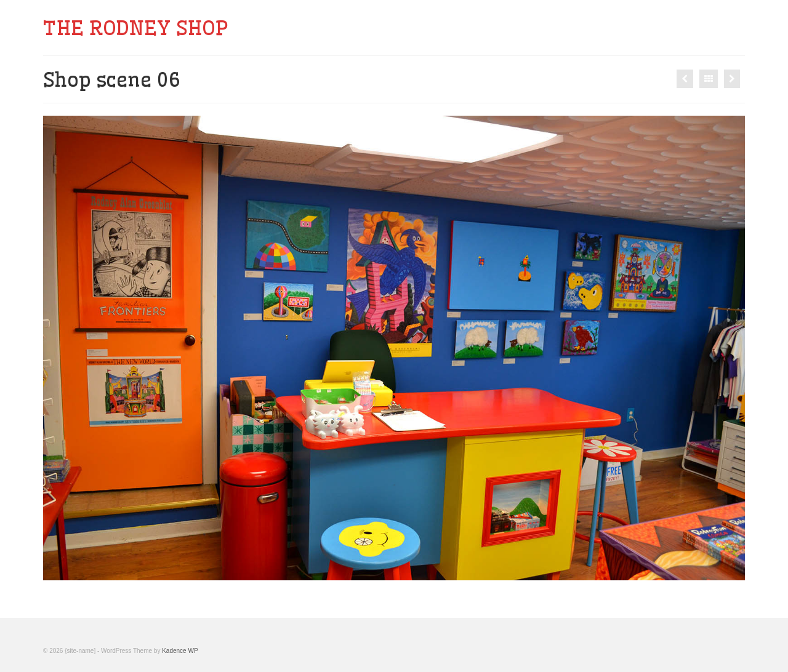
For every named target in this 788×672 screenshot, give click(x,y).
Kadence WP (180, 651)
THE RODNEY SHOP (135, 28)
